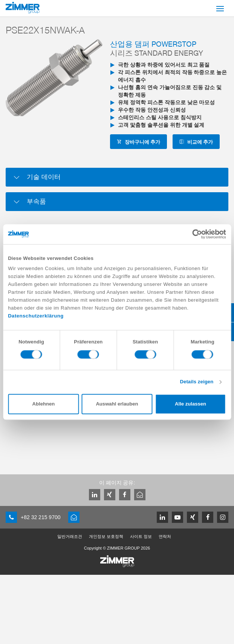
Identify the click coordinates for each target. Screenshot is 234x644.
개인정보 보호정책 (106, 536)
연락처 (165, 536)
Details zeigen (197, 382)
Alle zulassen (190, 404)
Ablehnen (44, 404)
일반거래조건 (70, 536)
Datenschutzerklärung (36, 316)
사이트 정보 (141, 536)
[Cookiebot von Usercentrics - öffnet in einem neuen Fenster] (193, 234)
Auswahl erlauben (117, 404)
